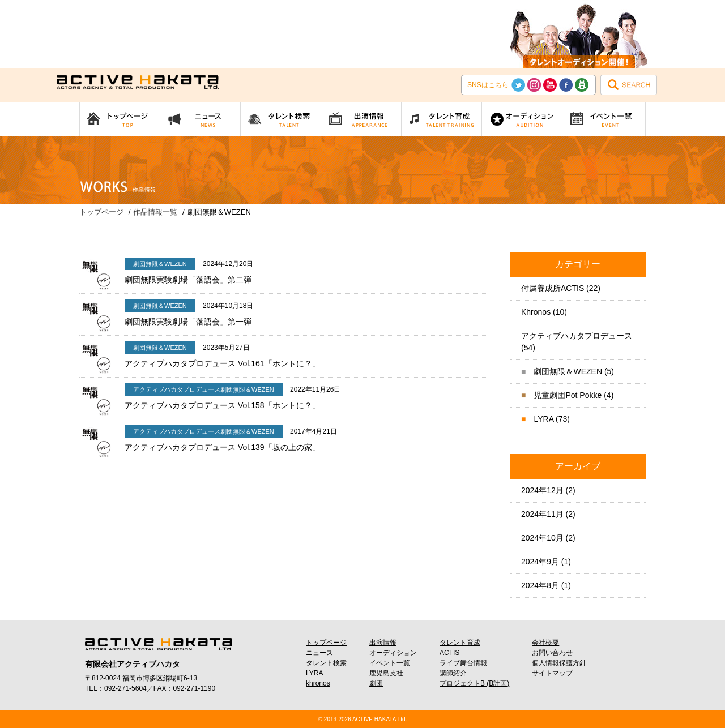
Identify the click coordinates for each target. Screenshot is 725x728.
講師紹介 (453, 673)
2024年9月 (540, 562)
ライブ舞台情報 (463, 663)
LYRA (543, 419)
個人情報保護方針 (559, 663)
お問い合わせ (552, 653)
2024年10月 (542, 538)
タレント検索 (326, 663)
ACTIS (449, 653)
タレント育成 (460, 643)
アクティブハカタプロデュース (577, 336)
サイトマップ (552, 673)
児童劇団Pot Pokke (568, 395)
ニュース (319, 653)
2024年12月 (542, 490)
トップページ (326, 643)
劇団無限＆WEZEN (568, 371)
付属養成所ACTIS (553, 288)
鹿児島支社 (386, 673)
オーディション (393, 653)
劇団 (376, 683)
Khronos (536, 312)
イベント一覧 (390, 663)
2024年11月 (542, 514)
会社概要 (545, 643)
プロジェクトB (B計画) (474, 683)
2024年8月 (540, 585)
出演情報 (383, 643)
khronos (318, 683)
